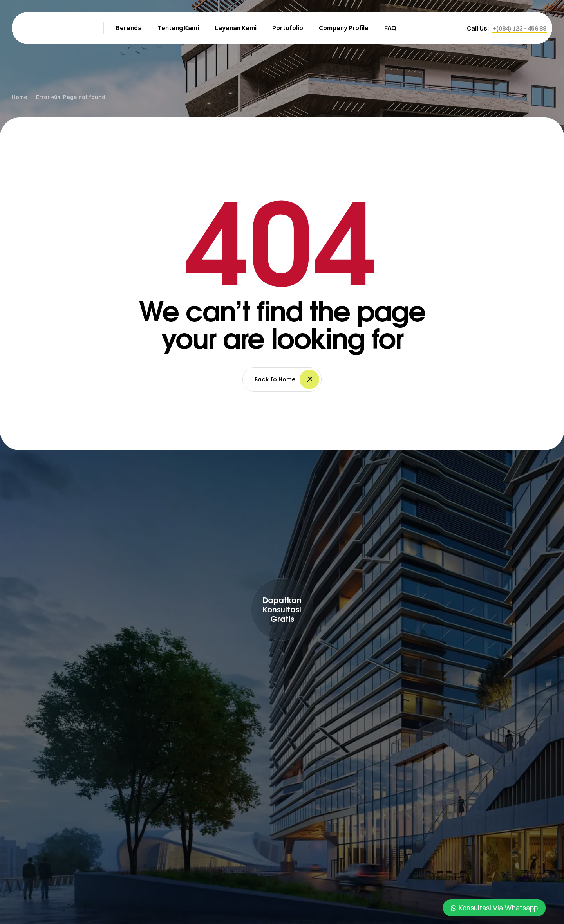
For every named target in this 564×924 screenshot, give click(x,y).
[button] (520, 28)
